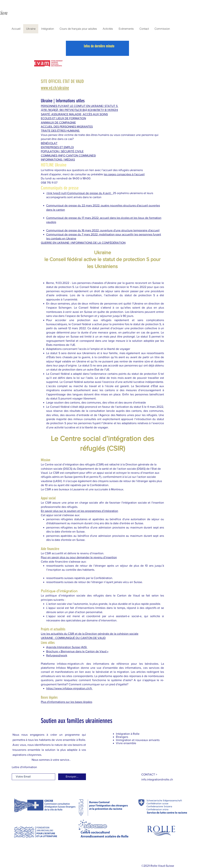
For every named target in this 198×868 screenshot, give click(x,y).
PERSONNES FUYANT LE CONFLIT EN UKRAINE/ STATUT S (80, 106)
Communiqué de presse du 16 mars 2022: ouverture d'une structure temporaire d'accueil (103, 230)
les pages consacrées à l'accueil (124, 174)
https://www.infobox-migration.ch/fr (69, 688)
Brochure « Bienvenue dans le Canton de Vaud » (77, 651)
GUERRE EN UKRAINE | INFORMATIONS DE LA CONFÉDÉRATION (83, 243)
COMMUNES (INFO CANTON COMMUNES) (68, 155)
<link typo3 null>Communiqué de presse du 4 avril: (79, 193)
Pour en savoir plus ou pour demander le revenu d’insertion (79, 557)
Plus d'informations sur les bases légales (67, 702)
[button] (149, 774)
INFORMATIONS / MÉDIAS (58, 160)
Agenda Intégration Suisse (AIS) (67, 647)
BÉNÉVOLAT (49, 143)
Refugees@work (57, 655)
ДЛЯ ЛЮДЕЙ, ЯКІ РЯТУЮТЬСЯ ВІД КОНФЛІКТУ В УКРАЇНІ (79, 110)
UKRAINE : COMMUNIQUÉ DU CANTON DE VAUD (73, 638)
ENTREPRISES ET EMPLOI (57, 147)
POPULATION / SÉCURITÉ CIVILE (62, 151)
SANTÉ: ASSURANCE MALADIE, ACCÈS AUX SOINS (74, 114)
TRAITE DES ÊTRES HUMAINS (60, 131)
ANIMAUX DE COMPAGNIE (58, 122)
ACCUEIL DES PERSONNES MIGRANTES (67, 127)
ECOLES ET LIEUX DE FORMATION (63, 118)
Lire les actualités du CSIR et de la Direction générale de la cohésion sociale (90, 634)
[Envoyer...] (72, 777)
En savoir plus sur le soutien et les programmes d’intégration (79, 511)
